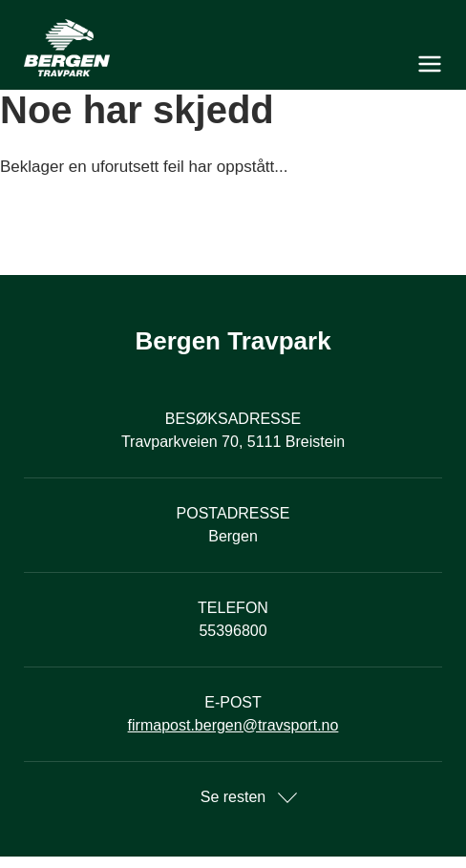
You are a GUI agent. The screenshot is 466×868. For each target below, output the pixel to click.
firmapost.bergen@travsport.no (233, 725)
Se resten (233, 797)
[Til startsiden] (233, 48)
